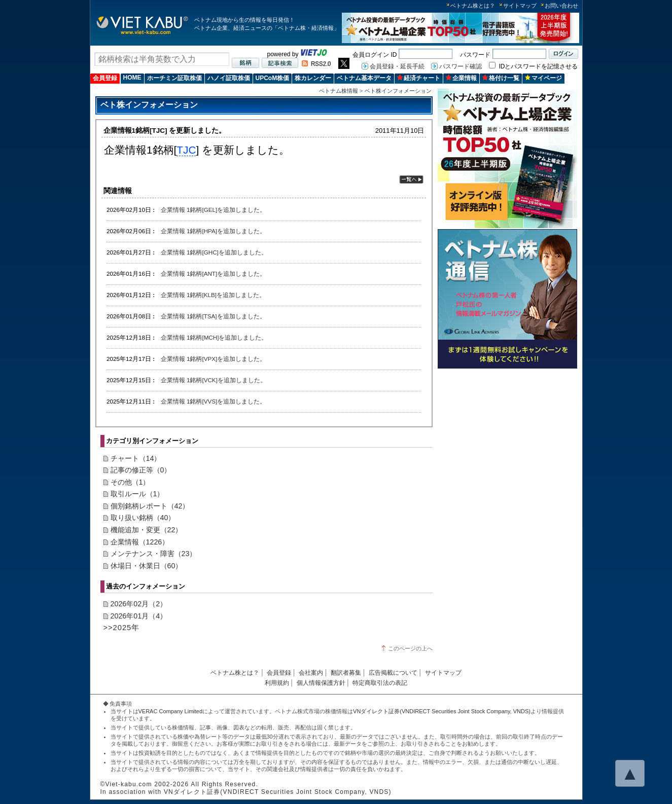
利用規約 (277, 683)
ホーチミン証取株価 (174, 78)
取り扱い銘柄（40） (143, 518)
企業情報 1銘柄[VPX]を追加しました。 (214, 359)
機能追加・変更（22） (147, 530)
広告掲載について (393, 673)
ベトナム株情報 (339, 91)
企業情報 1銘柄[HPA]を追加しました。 (213, 231)
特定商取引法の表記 (380, 683)
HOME (132, 78)
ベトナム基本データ (364, 78)
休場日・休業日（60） (147, 566)
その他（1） (130, 482)
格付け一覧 (501, 78)
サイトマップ (520, 6)
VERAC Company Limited (171, 711)
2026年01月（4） (139, 616)
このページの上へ (410, 648)
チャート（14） (136, 458)
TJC (186, 150)
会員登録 (105, 78)
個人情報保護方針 (321, 683)
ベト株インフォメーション (398, 91)
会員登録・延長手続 (397, 66)
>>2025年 (122, 628)
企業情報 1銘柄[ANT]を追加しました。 (214, 273)
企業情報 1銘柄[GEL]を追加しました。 (214, 210)
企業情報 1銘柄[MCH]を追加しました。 (214, 337)
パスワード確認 (461, 66)
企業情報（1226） (140, 542)
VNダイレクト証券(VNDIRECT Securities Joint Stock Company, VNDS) (442, 711)
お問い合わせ (561, 6)
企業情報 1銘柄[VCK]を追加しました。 (214, 380)
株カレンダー (313, 78)
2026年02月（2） (139, 604)
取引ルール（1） (137, 494)
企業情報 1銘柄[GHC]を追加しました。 (214, 252)
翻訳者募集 (346, 673)
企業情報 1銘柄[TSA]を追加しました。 (213, 316)
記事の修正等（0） (141, 470)
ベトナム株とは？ (473, 6)
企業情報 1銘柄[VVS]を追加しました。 (214, 401)
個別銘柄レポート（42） (150, 506)
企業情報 (461, 78)
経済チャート (419, 78)
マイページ (543, 78)
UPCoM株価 (273, 78)
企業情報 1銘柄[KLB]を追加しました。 (213, 295)
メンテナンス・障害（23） (154, 554)
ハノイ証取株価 (229, 78)
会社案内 (311, 673)
